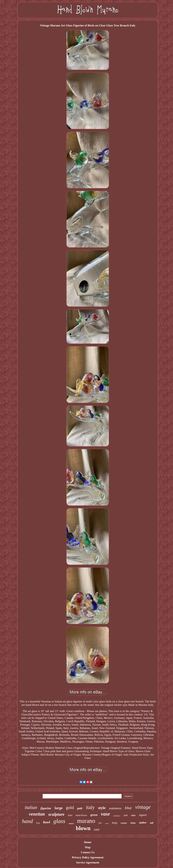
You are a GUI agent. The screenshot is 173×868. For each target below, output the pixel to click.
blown (83, 828)
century (124, 823)
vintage (143, 807)
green (94, 815)
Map (88, 847)
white (133, 815)
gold (70, 808)
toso (70, 815)
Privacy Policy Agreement (88, 857)
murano (86, 821)
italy (90, 807)
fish (100, 823)
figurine (46, 808)
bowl (47, 822)
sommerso (115, 808)
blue (128, 808)
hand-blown (81, 815)
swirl (107, 823)
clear (133, 823)
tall (152, 823)
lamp (115, 823)
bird (38, 823)
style (102, 808)
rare (97, 829)
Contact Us (88, 852)
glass (59, 821)
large (59, 808)
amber (143, 823)
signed (143, 815)
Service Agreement (88, 863)
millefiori (117, 816)
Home (88, 842)
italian (31, 807)
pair (80, 808)
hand (27, 821)
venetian (37, 814)
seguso (71, 823)
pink (126, 815)
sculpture (56, 814)
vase (105, 814)
